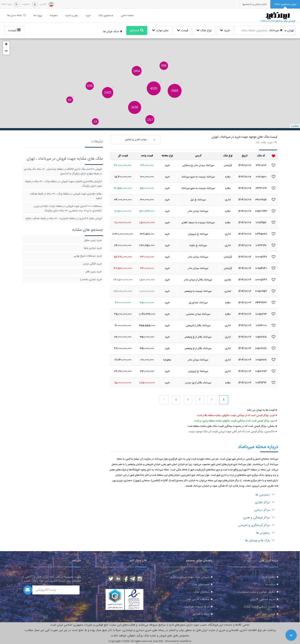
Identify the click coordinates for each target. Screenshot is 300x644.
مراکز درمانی (264, 510)
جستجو (137, 31)
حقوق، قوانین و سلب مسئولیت (257, 592)
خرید (225, 31)
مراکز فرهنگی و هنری (259, 518)
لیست (14, 31)
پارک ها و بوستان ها (260, 541)
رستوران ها (265, 533)
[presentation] (255, 4)
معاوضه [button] (54, 16)
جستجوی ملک (201, 585)
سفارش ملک (202, 592)
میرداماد (276, 31)
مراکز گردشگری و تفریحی (256, 525)
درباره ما (270, 585)
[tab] (285, 4)
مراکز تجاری (265, 502)
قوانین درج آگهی (265, 614)
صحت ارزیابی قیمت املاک (259, 607)
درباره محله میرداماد (258, 447)
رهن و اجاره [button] (72, 16)
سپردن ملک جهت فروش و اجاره (190, 577)
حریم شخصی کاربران (263, 599)
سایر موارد (160, 31)
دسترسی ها (265, 495)
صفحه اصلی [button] (127, 16)
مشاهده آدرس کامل (197, 599)
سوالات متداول (200, 614)
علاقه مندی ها (17, 16)
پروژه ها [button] (38, 16)
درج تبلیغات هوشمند (197, 607)
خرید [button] (88, 16)
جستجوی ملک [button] (106, 16)
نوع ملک (204, 31)
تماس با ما (269, 577)
